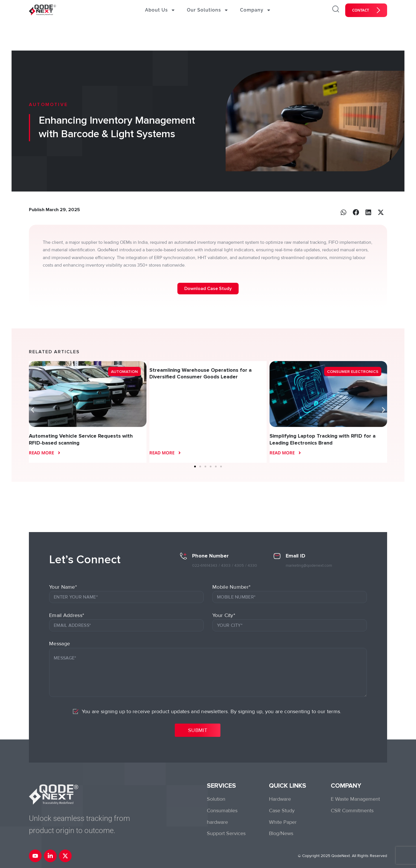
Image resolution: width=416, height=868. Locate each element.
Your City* (224, 615)
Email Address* (67, 615)
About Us (160, 10)
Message (60, 644)
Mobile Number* (231, 587)
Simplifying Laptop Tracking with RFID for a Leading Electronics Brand (323, 439)
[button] (344, 212)
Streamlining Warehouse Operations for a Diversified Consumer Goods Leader (200, 373)
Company (256, 10)
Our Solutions (208, 10)
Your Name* (63, 587)
